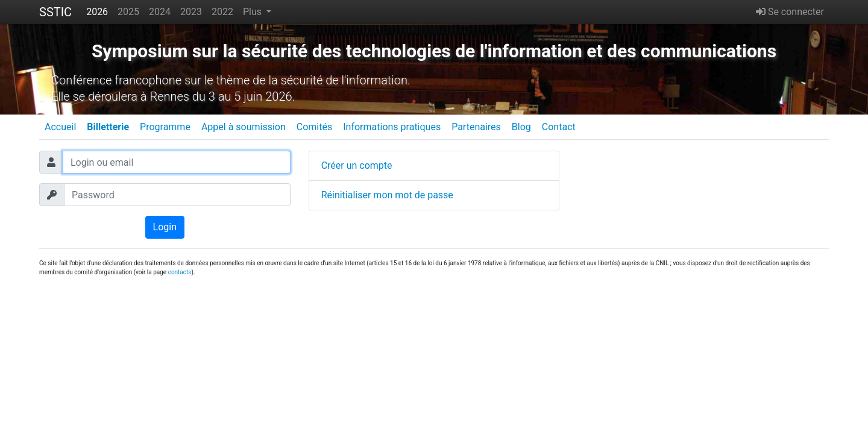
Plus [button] (253, 12)
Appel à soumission (244, 127)
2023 (191, 12)
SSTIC (55, 12)
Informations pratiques (392, 127)
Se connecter (790, 12)
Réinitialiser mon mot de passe (387, 195)
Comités (314, 127)
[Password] (177, 195)
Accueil (60, 127)
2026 (97, 12)
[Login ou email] (177, 162)
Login (165, 227)
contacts (180, 272)
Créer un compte (357, 165)
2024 (160, 12)
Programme (165, 127)
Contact (559, 127)
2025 (128, 12)
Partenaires (476, 127)
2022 (222, 12)
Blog (521, 127)
